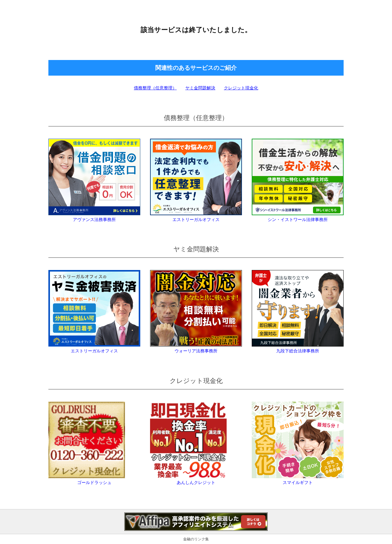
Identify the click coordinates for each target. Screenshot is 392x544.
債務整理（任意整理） (155, 88)
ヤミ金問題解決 (200, 88)
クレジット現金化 (241, 88)
